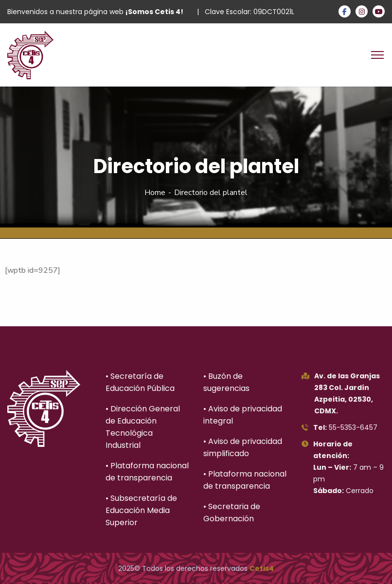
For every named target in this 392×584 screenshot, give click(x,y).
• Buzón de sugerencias (226, 382)
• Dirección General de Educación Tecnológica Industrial (143, 427)
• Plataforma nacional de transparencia (147, 472)
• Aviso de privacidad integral (243, 415)
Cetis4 (262, 568)
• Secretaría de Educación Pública (140, 382)
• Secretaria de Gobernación (232, 513)
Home (155, 193)
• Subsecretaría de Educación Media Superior (141, 510)
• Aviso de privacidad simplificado (243, 447)
